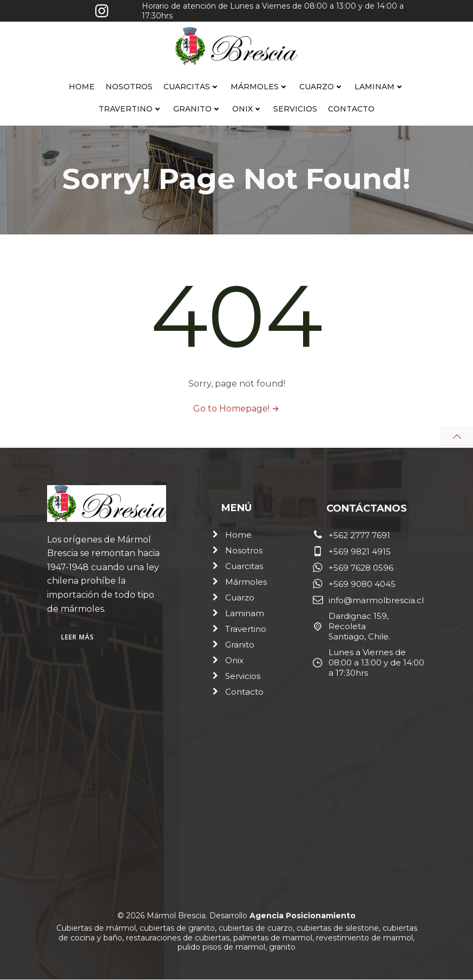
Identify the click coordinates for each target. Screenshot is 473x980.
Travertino (130, 109)
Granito (197, 109)
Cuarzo (321, 87)
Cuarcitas (192, 87)
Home (82, 87)
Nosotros (129, 87)
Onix (247, 109)
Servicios (295, 109)
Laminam (379, 87)
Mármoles (260, 87)
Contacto (351, 109)
